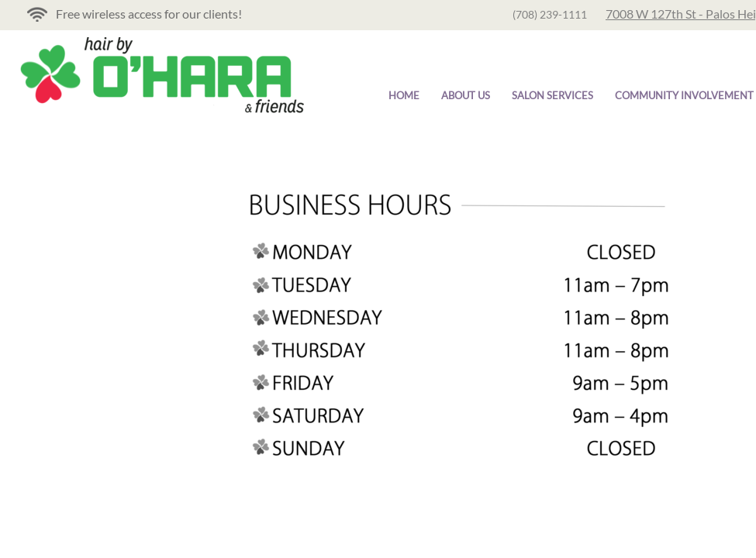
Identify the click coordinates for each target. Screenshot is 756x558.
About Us (466, 95)
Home (404, 95)
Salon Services (552, 95)
